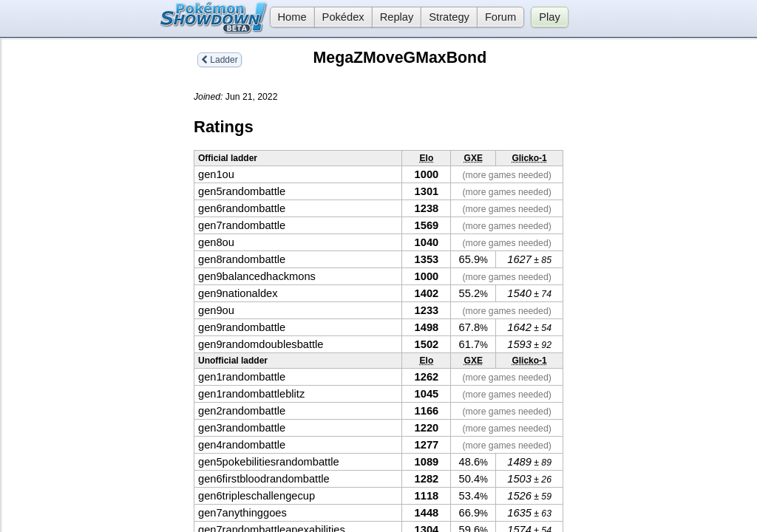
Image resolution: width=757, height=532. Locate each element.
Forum (500, 17)
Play (550, 17)
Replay (397, 17)
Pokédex (343, 17)
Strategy (449, 17)
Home (288, 17)
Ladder (220, 60)
